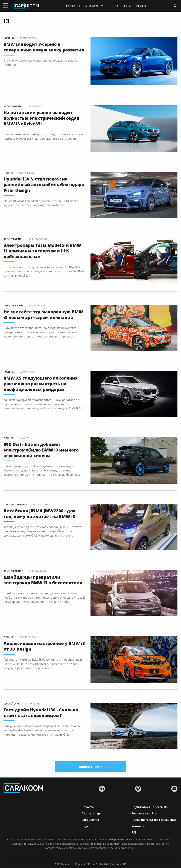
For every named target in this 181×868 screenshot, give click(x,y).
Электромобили (13, 106)
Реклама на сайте (144, 813)
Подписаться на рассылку (150, 807)
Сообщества (121, 6)
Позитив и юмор (14, 306)
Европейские (11, 704)
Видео (141, 6)
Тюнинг (8, 173)
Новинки (9, 38)
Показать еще (91, 767)
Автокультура (96, 6)
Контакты (138, 826)
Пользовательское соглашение (154, 819)
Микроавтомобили (15, 505)
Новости (73, 6)
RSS (134, 832)
